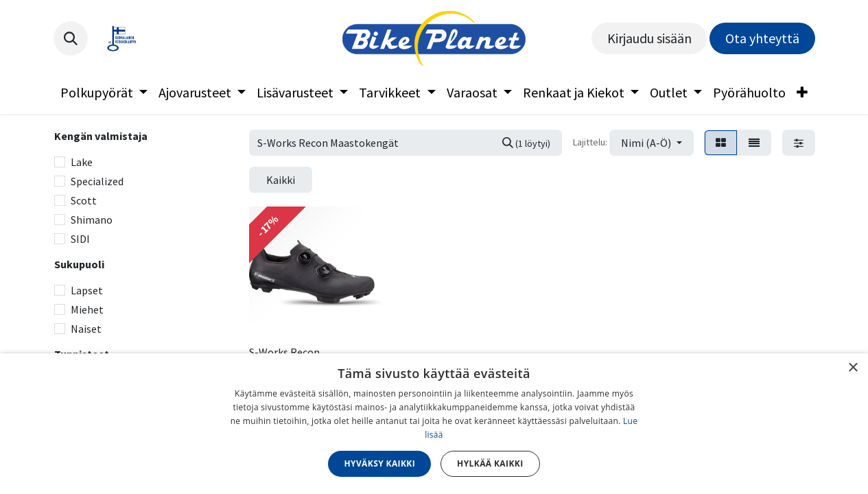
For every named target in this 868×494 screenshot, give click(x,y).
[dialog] (434, 424)
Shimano (92, 220)
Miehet (87, 309)
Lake (82, 162)
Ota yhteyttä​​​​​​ (762, 38)
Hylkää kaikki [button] (490, 463)
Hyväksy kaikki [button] (379, 463)
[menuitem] (104, 93)
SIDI (80, 239)
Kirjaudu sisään (649, 38)
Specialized (97, 181)
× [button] (853, 368)
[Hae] (526, 143)
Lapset (87, 290)
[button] (71, 38)
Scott (84, 200)
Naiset (86, 329)
